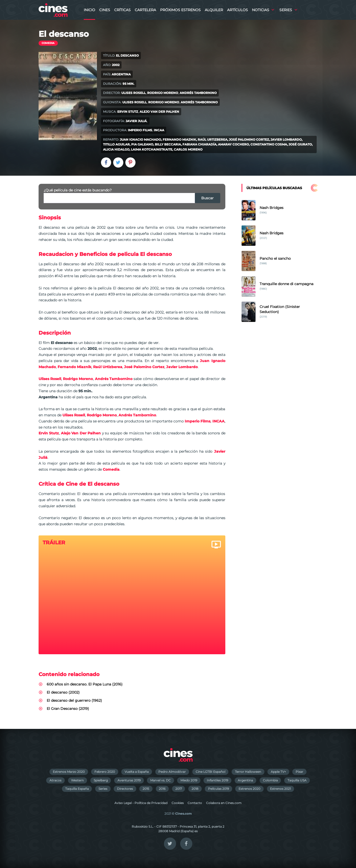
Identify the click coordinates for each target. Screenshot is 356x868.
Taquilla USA (297, 780)
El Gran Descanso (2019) (68, 709)
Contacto (195, 803)
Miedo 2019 (189, 780)
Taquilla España (77, 789)
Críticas (122, 10)
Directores (125, 789)
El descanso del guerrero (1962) (74, 700)
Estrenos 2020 (249, 789)
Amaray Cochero (233, 144)
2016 (162, 789)
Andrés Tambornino (198, 93)
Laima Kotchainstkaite (152, 149)
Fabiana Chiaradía (199, 144)
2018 (195, 789)
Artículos (238, 10)
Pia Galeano (142, 144)
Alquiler (214, 10)
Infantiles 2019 (217, 780)
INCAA (159, 130)
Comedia (48, 43)
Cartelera (145, 10)
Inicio (89, 10)
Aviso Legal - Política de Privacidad (141, 803)
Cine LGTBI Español (210, 772)
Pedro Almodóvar (172, 772)
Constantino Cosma (269, 144)
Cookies (178, 803)
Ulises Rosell (133, 93)
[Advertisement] (280, 414)
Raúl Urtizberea (213, 140)
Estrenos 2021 (280, 789)
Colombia (270, 780)
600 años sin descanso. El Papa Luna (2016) (85, 684)
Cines (105, 10)
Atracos (55, 780)
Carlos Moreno (188, 149)
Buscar (207, 198)
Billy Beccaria (168, 144)
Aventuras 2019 (129, 780)
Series (286, 10)
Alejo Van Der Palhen (159, 112)
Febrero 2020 (105, 772)
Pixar (299, 772)
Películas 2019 (218, 789)
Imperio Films (140, 130)
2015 (146, 789)
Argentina (245, 780)
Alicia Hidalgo (116, 149)
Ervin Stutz (128, 112)
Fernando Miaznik (179, 140)
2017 (179, 789)
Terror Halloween (248, 772)
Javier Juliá (136, 121)
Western (77, 780)
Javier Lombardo (286, 140)
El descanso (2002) (63, 692)
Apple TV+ (278, 772)
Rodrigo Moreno (163, 93)
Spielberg (101, 780)
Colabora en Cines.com (224, 803)
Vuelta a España (137, 772)
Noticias (261, 10)
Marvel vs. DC (160, 780)
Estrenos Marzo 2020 (69, 772)
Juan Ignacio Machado (140, 140)
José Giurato (300, 144)
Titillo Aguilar (116, 144)
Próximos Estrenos (180, 10)
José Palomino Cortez (249, 140)
